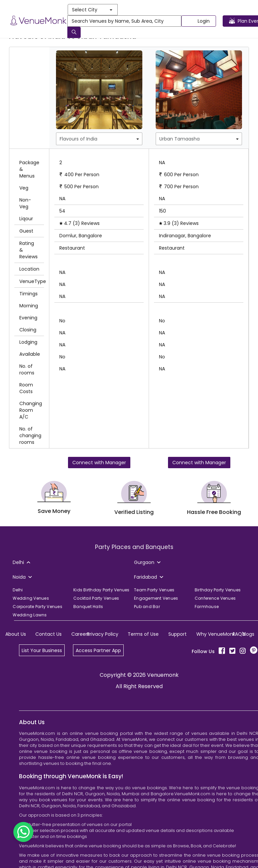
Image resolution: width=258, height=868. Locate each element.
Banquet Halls (88, 607)
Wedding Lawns (30, 615)
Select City (92, 10)
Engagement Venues (156, 598)
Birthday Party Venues (218, 590)
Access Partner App (98, 650)
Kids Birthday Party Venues (101, 590)
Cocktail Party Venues (96, 598)
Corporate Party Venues (37, 607)
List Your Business (42, 650)
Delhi (18, 590)
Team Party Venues (154, 590)
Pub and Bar (147, 607)
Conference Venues (215, 598)
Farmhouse (207, 607)
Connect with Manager (99, 463)
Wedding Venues (31, 598)
